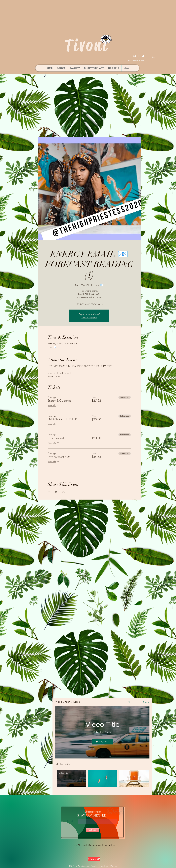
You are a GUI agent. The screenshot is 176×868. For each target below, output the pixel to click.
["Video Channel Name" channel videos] (102, 781)
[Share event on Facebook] (49, 492)
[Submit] (92, 830)
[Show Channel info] (137, 702)
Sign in (146, 702)
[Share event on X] (56, 492)
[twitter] (143, 56)
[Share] (129, 702)
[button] (154, 57)
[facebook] (139, 56)
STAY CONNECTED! (92, 815)
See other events (89, 318)
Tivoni (86, 45)
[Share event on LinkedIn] (63, 492)
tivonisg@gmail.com (136, 61)
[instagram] (135, 56)
